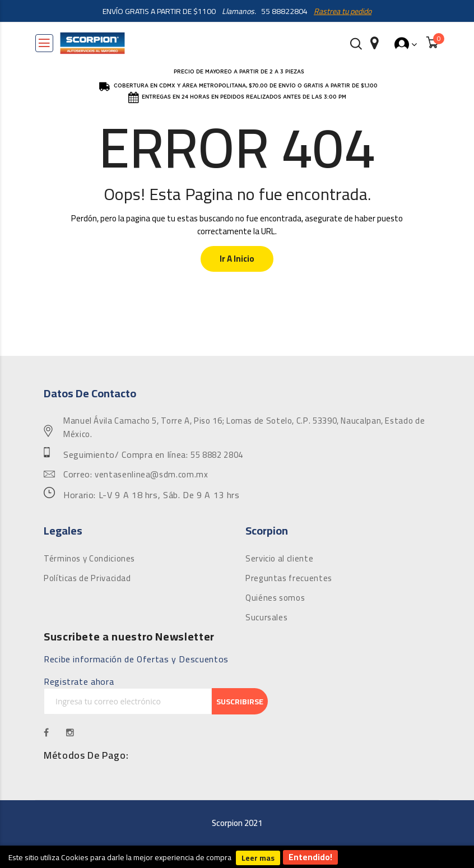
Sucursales (266, 618)
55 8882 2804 (217, 455)
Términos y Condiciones (89, 559)
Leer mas (258, 858)
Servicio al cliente (279, 559)
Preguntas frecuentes (289, 578)
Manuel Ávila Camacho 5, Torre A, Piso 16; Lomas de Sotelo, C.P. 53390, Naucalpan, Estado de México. (244, 428)
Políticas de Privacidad (87, 578)
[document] (237, 857)
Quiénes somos (275, 598)
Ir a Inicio (237, 259)
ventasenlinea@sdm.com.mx (151, 475)
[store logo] (92, 43)
